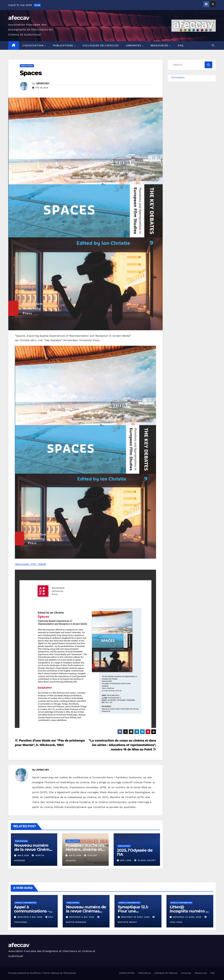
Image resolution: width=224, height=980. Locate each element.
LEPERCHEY (43, 83)
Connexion (178, 77)
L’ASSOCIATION (33, 45)
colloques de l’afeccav (101, 45)
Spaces (31, 73)
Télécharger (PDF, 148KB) (31, 564)
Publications (63, 45)
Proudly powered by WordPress (25, 973)
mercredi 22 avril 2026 (187, 917)
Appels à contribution (26, 903)
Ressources (160, 45)
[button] (213, 45)
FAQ (181, 45)
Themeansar (70, 973)
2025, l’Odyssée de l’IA (135, 852)
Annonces (134, 45)
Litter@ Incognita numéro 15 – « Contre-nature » (189, 911)
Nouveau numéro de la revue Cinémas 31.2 (34, 849)
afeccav (19, 18)
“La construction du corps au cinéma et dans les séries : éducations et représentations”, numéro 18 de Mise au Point (122, 745)
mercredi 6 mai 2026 (30, 917)
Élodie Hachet (145, 860)
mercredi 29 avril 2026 (136, 917)
